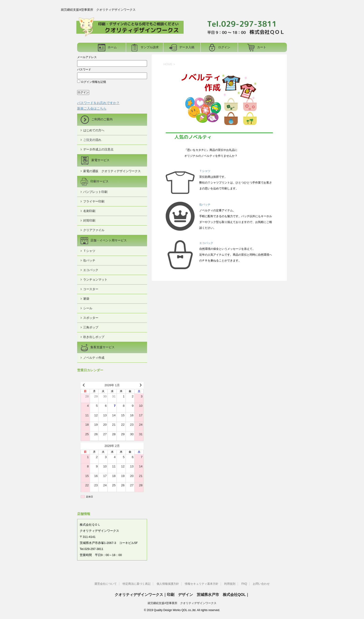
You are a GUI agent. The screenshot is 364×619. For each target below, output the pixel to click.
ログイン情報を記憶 (92, 82)
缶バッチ (205, 205)
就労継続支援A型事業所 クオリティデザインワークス (182, 603)
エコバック (206, 243)
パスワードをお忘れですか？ (98, 103)
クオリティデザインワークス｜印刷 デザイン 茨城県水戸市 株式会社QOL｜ (182, 595)
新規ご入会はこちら (92, 108)
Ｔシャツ (205, 171)
